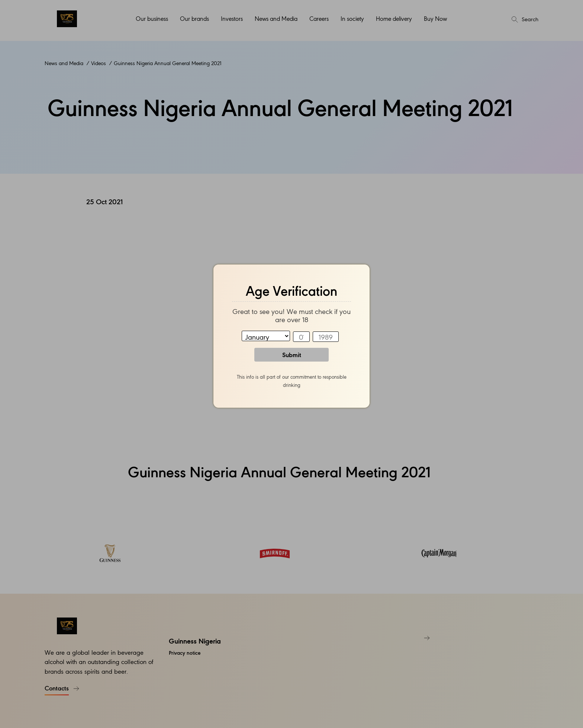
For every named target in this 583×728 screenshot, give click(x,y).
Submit (292, 355)
